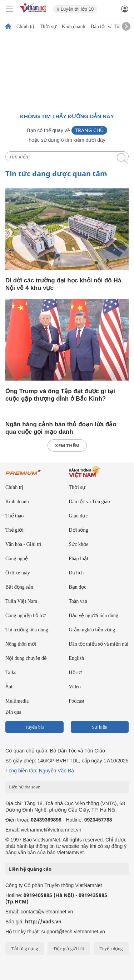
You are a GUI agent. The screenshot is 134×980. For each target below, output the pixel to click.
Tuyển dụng (111, 948)
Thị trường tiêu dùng (27, 630)
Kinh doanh (74, 27)
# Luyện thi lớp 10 (75, 9)
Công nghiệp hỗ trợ (26, 616)
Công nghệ (17, 559)
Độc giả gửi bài (69, 948)
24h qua (13, 712)
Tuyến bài (34, 727)
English (77, 658)
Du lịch (76, 573)
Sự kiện (100, 727)
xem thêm (67, 445)
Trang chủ (89, 130)
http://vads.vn (43, 921)
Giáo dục (78, 516)
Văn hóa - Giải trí (23, 544)
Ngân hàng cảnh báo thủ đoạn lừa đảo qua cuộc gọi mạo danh (61, 428)
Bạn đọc (78, 587)
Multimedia (17, 701)
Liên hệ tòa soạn (25, 787)
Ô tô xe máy (18, 573)
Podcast (77, 701)
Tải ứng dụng (25, 948)
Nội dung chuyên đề (26, 658)
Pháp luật (79, 559)
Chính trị (25, 27)
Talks (11, 673)
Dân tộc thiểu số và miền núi (99, 644)
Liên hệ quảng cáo (30, 869)
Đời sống (79, 530)
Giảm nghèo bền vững (92, 630)
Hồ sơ (75, 673)
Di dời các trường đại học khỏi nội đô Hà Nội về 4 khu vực (63, 284)
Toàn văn (78, 601)
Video (75, 687)
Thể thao (14, 516)
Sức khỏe (79, 544)
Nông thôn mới (21, 644)
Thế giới (14, 530)
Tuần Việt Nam (21, 601)
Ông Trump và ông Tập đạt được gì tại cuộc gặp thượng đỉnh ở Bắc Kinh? (60, 395)
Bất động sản (19, 587)
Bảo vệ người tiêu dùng (94, 616)
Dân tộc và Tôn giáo (111, 27)
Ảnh (9, 687)
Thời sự (48, 27)
